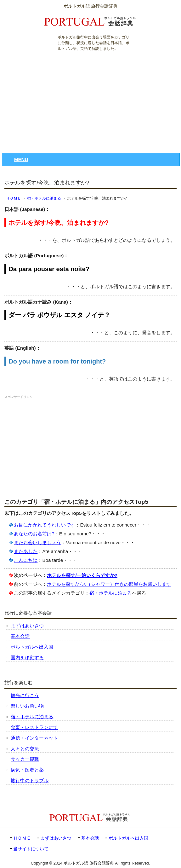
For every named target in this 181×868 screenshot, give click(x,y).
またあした (26, 551)
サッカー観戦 (25, 759)
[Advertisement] (90, 99)
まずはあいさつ (27, 626)
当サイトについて (31, 849)
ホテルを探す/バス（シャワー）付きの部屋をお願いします (109, 584)
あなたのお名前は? (34, 534)
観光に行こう (25, 695)
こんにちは (26, 560)
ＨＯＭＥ (14, 198)
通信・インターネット (34, 738)
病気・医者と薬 (27, 770)
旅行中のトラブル (30, 781)
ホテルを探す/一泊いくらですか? (82, 575)
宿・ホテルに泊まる (44, 198)
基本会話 (20, 636)
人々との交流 (25, 749)
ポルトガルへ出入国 (32, 647)
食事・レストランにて (34, 727)
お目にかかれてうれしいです (45, 525)
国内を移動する (27, 658)
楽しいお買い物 (27, 706)
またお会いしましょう (37, 542)
